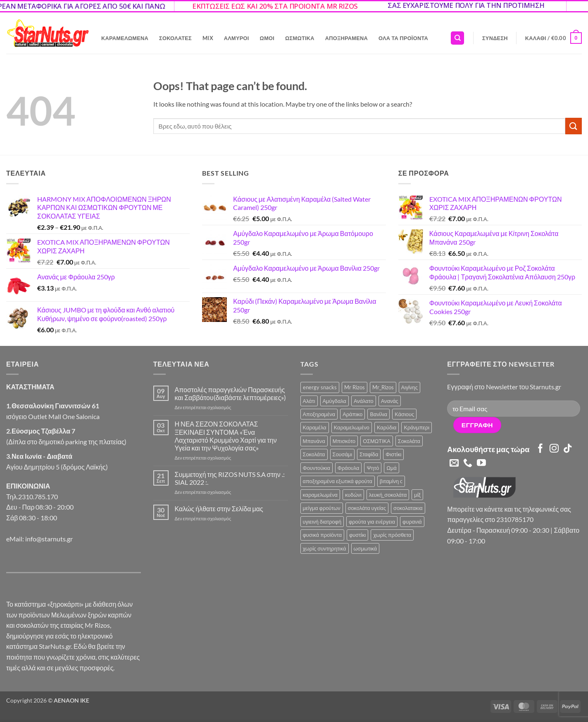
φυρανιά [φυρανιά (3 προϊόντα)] (412, 522)
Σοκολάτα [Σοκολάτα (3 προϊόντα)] (314, 454)
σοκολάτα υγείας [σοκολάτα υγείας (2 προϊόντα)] (367, 508)
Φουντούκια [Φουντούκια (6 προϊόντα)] (317, 468)
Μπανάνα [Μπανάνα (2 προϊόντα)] (314, 441)
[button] (495, 38)
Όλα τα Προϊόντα (403, 38)
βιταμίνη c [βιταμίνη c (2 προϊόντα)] (391, 481)
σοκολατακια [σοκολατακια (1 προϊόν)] (408, 508)
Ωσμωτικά (300, 38)
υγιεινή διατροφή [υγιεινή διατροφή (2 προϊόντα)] (322, 522)
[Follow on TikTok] (568, 449)
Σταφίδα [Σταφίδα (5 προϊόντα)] (369, 454)
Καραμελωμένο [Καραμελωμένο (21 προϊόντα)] (352, 427)
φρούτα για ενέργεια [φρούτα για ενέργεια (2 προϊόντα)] (372, 522)
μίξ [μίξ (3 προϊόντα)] (417, 495)
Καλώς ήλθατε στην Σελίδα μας (219, 509)
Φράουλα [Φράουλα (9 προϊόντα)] (349, 468)
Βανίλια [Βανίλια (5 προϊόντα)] (379, 414)
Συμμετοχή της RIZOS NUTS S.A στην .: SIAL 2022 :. (230, 478)
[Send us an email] (454, 463)
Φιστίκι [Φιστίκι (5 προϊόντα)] (393, 454)
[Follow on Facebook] (540, 449)
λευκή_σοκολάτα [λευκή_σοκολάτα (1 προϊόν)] (388, 495)
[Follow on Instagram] (554, 449)
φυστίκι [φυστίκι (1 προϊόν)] (357, 535)
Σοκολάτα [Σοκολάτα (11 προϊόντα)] (409, 441)
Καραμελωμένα (125, 38)
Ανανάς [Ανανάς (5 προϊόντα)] (390, 401)
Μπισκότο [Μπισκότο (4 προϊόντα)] (344, 441)
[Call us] (468, 463)
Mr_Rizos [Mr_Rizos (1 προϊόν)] (383, 387)
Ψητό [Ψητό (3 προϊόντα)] (373, 468)
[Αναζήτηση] (457, 38)
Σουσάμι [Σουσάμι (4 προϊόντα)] (343, 454)
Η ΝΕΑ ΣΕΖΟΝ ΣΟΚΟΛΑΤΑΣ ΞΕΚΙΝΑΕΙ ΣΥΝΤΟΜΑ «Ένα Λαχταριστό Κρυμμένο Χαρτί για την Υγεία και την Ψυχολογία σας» (226, 436)
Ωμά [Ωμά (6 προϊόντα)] (391, 468)
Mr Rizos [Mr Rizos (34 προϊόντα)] (355, 387)
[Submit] (574, 126)
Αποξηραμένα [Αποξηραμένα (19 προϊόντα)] (319, 414)
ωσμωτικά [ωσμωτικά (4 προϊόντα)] (365, 548)
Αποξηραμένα (346, 38)
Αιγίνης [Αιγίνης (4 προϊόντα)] (409, 387)
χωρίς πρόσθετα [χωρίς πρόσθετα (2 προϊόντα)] (392, 535)
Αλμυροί (237, 38)
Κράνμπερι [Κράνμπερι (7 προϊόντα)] (417, 427)
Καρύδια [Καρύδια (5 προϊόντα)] (387, 427)
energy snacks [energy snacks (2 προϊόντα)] (320, 387)
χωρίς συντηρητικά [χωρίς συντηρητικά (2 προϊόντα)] (325, 548)
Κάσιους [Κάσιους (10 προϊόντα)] (404, 414)
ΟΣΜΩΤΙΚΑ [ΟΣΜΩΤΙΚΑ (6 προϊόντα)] (377, 441)
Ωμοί (267, 38)
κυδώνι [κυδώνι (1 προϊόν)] (353, 495)
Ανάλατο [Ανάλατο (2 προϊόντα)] (364, 401)
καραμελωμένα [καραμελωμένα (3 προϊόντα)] (320, 495)
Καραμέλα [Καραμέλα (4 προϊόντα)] (315, 427)
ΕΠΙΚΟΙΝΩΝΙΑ (28, 486)
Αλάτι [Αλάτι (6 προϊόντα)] (309, 401)
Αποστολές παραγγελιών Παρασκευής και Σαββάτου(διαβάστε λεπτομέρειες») (231, 393)
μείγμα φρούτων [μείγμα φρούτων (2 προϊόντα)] (322, 508)
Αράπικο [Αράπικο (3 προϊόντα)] (352, 414)
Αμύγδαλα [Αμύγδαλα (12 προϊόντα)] (334, 401)
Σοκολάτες (175, 38)
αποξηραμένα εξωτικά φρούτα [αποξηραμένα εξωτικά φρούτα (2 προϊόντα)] (338, 481)
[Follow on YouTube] (481, 463)
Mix (208, 38)
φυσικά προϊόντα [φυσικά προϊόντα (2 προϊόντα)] (323, 535)
